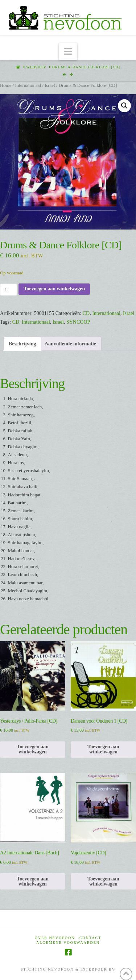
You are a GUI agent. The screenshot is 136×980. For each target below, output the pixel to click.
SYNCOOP (78, 322)
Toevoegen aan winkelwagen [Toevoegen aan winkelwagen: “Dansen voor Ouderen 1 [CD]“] (103, 749)
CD (86, 313)
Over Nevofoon (55, 938)
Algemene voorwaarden (68, 943)
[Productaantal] (9, 290)
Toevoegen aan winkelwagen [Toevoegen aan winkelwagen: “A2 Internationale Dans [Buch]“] (33, 881)
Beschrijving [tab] (22, 344)
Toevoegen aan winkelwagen (54, 289)
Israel (50, 85)
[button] (68, 52)
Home (6, 85)
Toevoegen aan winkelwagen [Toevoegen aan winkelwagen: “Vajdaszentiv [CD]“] (103, 881)
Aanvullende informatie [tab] (70, 344)
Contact (90, 938)
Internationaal (28, 85)
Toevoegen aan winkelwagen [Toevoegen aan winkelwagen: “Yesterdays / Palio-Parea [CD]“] (33, 749)
